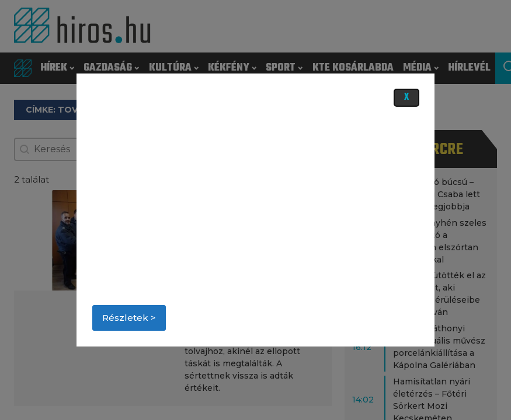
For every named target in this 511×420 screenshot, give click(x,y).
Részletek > (129, 318)
